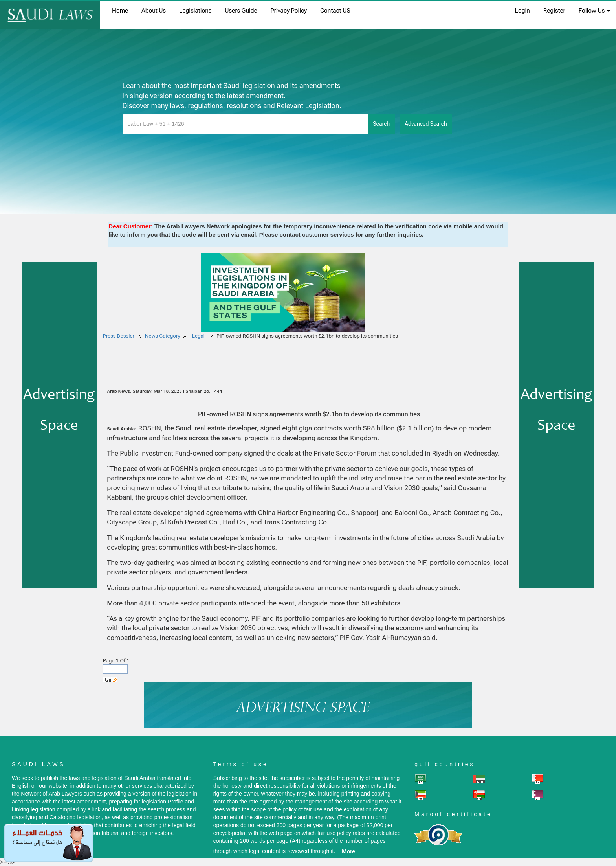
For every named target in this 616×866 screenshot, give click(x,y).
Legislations (195, 11)
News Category (163, 336)
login (522, 11)
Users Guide (241, 11)
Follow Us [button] (594, 11)
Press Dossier (119, 336)
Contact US (335, 11)
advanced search (426, 124)
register (554, 11)
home (120, 11)
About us (154, 11)
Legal (199, 336)
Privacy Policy (289, 11)
